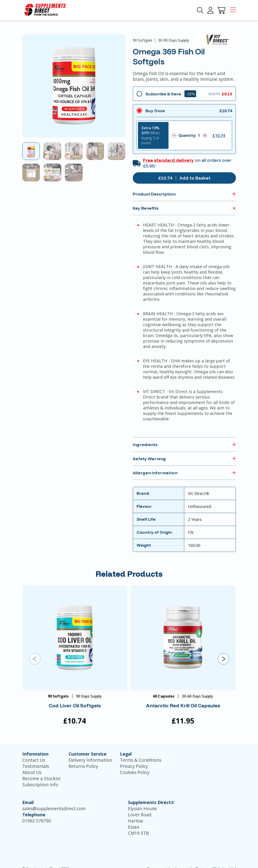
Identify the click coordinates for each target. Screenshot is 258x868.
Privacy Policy (134, 766)
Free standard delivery (168, 160)
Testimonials (36, 766)
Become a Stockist (41, 778)
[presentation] (35, 659)
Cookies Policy (135, 772)
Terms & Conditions (141, 760)
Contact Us (34, 760)
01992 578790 (37, 821)
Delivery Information (90, 760)
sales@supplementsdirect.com (54, 808)
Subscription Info (40, 785)
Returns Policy (83, 766)
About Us (32, 772)
